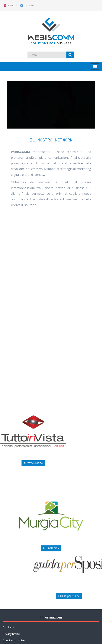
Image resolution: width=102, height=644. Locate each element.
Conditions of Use (14, 640)
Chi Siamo (9, 627)
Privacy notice (11, 634)
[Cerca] (47, 55)
